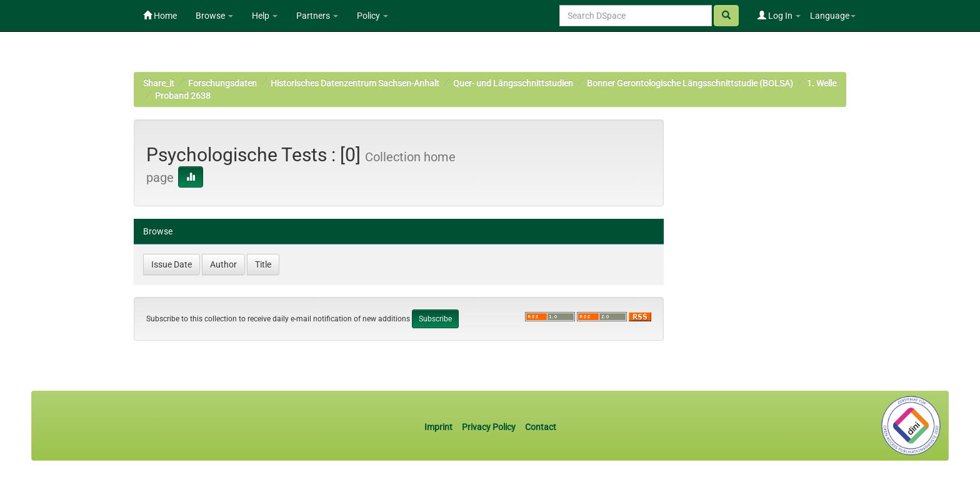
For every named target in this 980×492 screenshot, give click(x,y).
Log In (779, 16)
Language (833, 16)
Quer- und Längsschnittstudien (513, 83)
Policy (372, 16)
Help (265, 16)
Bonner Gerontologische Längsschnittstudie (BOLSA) (690, 83)
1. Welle (822, 83)
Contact (541, 427)
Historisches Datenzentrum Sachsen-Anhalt (355, 83)
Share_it (159, 83)
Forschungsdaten (222, 83)
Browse (214, 16)
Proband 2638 (183, 96)
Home (160, 16)
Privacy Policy (489, 427)
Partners (317, 16)
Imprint (439, 427)
